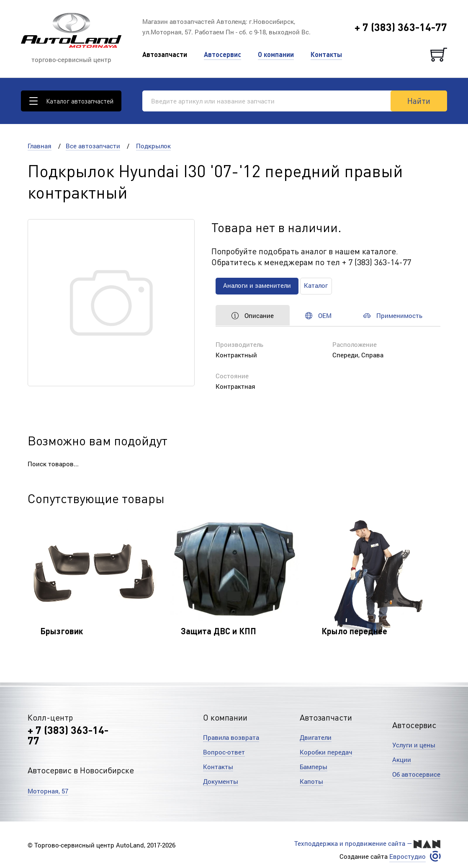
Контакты (326, 54)
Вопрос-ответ (224, 752)
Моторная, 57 (48, 791)
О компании (276, 54)
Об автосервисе (416, 774)
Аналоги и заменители (258, 286)
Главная (40, 146)
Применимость (397, 315)
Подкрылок (153, 146)
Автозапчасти (165, 54)
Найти (419, 101)
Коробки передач (326, 752)
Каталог (318, 286)
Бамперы (314, 767)
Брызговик (62, 631)
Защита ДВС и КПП (219, 631)
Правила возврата (231, 737)
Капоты (311, 781)
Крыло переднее (354, 631)
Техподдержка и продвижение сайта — (367, 844)
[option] (94, 583)
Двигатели (316, 737)
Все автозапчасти (93, 146)
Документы (221, 781)
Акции (402, 759)
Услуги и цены (414, 745)
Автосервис (222, 54)
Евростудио (408, 856)
